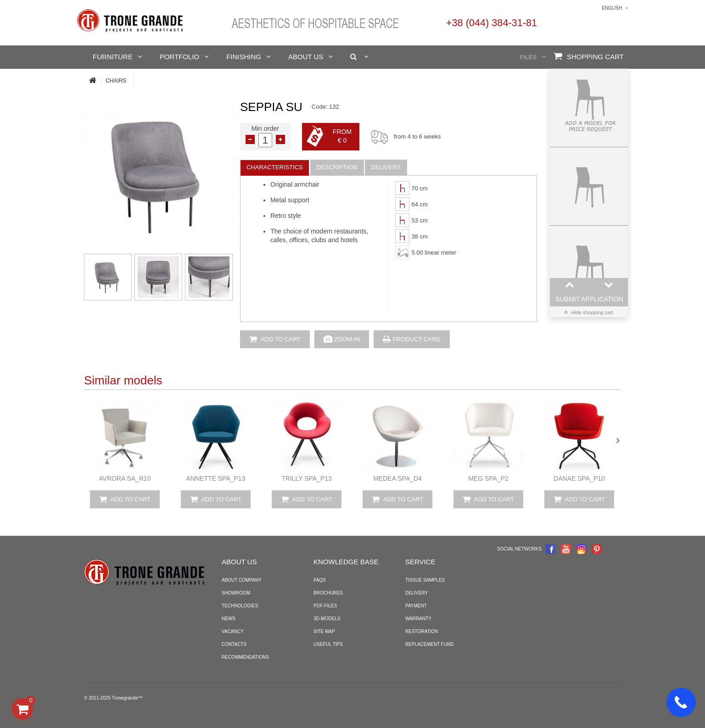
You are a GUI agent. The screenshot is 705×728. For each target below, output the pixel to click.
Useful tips (328, 644)
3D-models (327, 619)
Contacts (234, 644)
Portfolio (179, 57)
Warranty (418, 619)
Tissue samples (425, 580)
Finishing (244, 57)
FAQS (320, 580)
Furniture (113, 57)
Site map (324, 631)
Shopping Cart (589, 56)
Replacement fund (429, 644)
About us (306, 57)
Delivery (386, 167)
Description (337, 167)
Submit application (589, 299)
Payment (416, 606)
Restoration (422, 631)
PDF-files (325, 606)
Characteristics (275, 167)
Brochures (328, 593)
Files (528, 57)
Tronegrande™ (127, 698)
